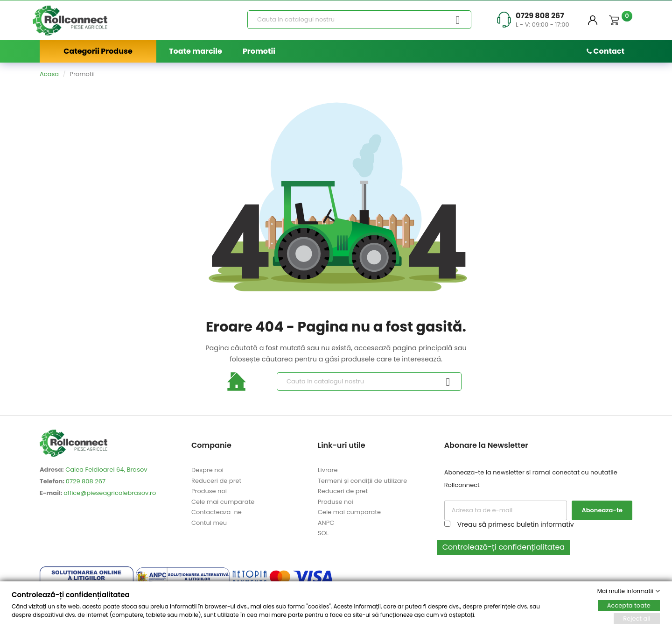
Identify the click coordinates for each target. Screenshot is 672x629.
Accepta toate (629, 605)
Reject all (637, 618)
